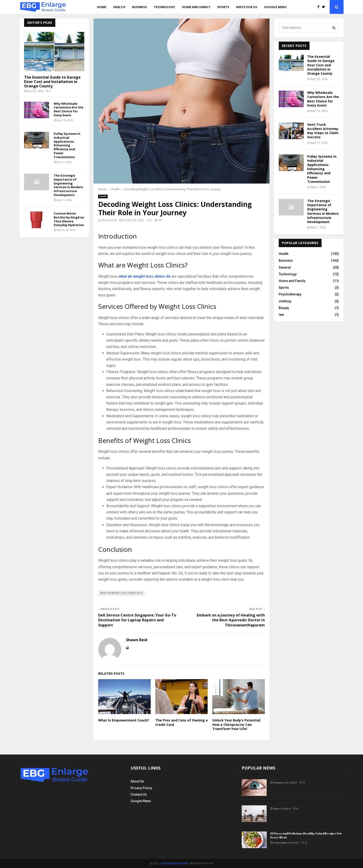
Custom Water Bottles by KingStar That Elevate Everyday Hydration (69, 219)
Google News (275, 7)
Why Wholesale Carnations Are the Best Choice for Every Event (69, 109)
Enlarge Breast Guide (175, 863)
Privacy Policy (141, 788)
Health (119, 7)
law (281, 315)
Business (140, 7)
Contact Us (139, 794)
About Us (137, 781)
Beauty (284, 308)
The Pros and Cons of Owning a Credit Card (181, 722)
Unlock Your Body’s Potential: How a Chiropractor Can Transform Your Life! (237, 724)
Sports (223, 7)
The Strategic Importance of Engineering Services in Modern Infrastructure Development (68, 185)
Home (102, 7)
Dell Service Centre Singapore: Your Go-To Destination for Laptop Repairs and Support (137, 620)
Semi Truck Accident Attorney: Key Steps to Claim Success (323, 131)
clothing (285, 301)
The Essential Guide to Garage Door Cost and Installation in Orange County (52, 82)
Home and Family (196, 7)
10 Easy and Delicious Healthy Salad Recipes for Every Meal (306, 835)
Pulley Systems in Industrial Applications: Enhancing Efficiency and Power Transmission (67, 145)
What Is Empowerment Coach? (124, 720)
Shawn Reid (109, 220)
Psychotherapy (290, 294)
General (285, 267)
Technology (164, 7)
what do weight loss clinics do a (121, 593)
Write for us (247, 7)
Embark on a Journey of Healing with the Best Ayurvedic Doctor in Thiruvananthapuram (231, 620)
